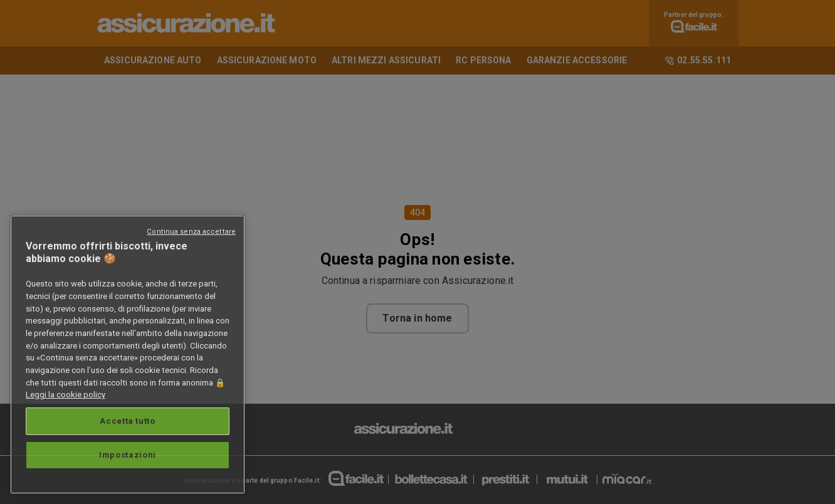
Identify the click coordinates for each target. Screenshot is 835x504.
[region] (128, 354)
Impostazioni (128, 455)
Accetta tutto (128, 421)
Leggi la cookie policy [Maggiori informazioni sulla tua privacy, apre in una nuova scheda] (66, 395)
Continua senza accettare (191, 232)
